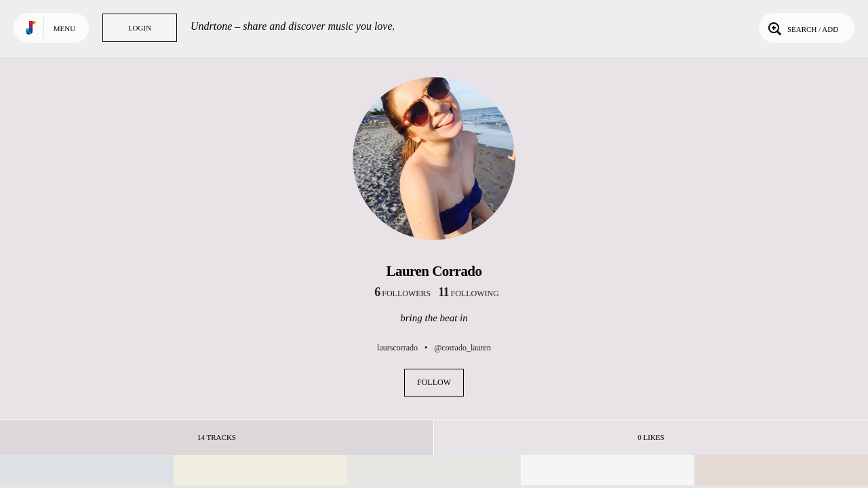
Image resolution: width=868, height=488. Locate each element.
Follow (434, 382)
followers (402, 293)
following (469, 293)
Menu (64, 28)
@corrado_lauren (462, 348)
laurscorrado (397, 348)
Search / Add (802, 28)
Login (140, 28)
